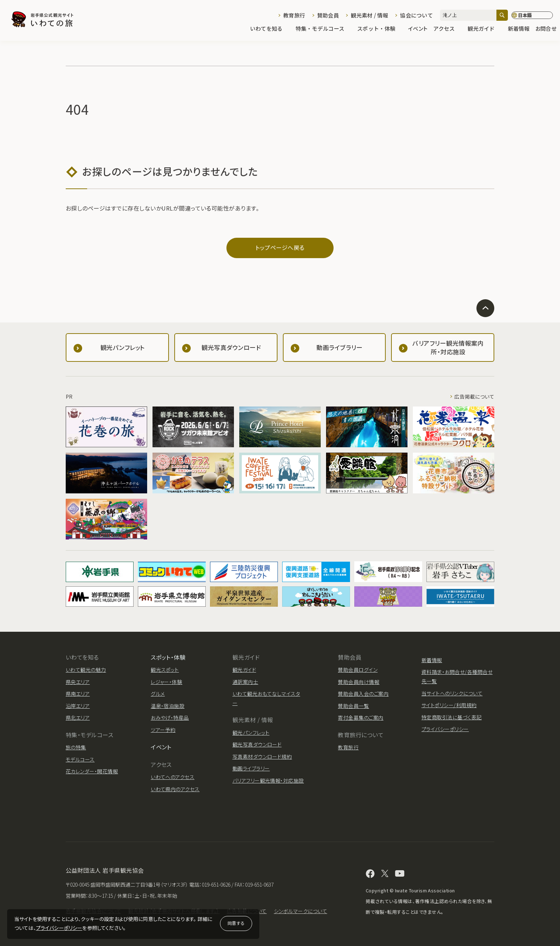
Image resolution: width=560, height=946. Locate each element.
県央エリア (78, 682)
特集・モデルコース (324, 29)
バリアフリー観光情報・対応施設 (268, 780)
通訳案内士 (245, 682)
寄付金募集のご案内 (361, 718)
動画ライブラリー (251, 768)
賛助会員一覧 (353, 706)
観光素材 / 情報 (369, 15)
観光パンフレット (251, 733)
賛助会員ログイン (358, 670)
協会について (416, 15)
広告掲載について (474, 396)
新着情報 (519, 29)
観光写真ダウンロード (257, 744)
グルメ (158, 694)
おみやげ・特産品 (170, 718)
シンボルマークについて (301, 911)
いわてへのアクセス (172, 777)
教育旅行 (294, 15)
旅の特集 (76, 747)
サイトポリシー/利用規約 (449, 705)
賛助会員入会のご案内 (363, 694)
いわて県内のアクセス (175, 789)
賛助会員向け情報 (359, 682)
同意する (236, 923)
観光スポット (165, 670)
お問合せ (546, 29)
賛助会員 (328, 15)
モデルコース (80, 759)
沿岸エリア (78, 706)
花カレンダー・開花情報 (92, 771)
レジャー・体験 (166, 682)
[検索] (502, 15)
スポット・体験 (380, 29)
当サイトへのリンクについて (452, 693)
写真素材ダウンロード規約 (262, 757)
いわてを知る (270, 29)
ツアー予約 (163, 730)
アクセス (447, 29)
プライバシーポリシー (59, 928)
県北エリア (78, 718)
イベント (418, 29)
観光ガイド (485, 29)
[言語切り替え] (532, 15)
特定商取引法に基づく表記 (452, 717)
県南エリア (78, 694)
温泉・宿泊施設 (167, 706)
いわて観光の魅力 (86, 670)
